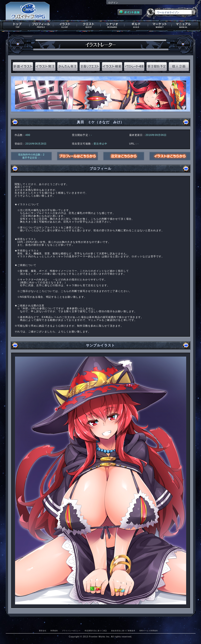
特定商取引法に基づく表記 (96, 631)
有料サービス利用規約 (149, 631)
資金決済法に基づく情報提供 (123, 631)
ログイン (113, 3)
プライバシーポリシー (71, 631)
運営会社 (43, 631)
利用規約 (54, 631)
